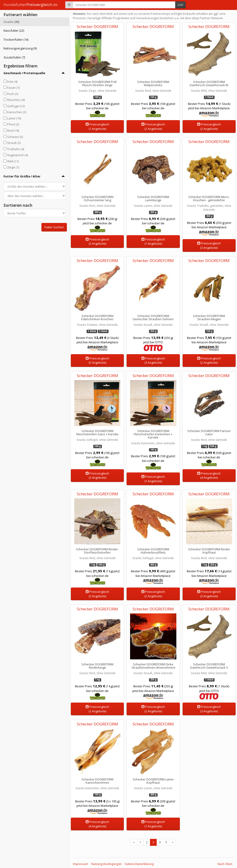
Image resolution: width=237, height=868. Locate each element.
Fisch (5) (13, 94)
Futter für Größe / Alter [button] (22, 176)
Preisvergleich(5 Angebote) (97, 361)
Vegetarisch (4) (17, 155)
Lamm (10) (14, 118)
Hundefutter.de (30, 5)
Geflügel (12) (16, 106)
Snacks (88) (11, 22)
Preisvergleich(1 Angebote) (97, 126)
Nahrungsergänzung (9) (20, 48)
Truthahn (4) (16, 149)
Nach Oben (225, 864)
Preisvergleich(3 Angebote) (209, 126)
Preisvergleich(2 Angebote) (153, 126)
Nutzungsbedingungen (106, 864)
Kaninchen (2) (17, 112)
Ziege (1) (13, 167)
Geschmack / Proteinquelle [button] (24, 73)
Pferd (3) (13, 124)
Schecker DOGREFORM (97, 26)
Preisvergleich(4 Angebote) (209, 476)
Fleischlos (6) (16, 100)
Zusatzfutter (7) (14, 57)
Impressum (81, 864)
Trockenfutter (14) (16, 40)
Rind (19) (13, 131)
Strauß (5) (14, 143)
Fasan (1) (13, 88)
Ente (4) (12, 82)
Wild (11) (13, 161)
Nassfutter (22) (14, 30)
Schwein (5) (15, 137)
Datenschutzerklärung (139, 864)
